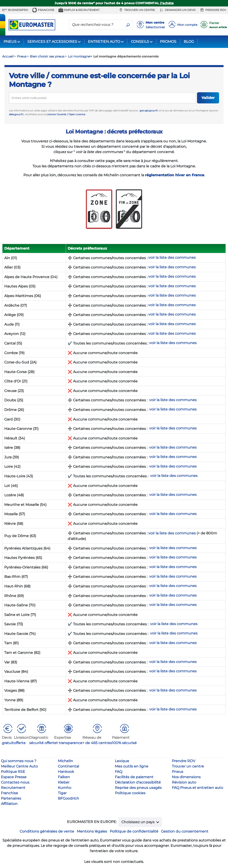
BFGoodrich (68, 798)
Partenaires (11, 798)
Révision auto (184, 782)
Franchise (43, 10)
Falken (64, 777)
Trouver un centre (137, 10)
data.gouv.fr (16, 114)
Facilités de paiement (134, 777)
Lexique (122, 761)
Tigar (62, 793)
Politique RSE (13, 772)
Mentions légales (92, 831)
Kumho (65, 788)
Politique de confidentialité (134, 831)
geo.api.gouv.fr (149, 111)
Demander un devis (177, 10)
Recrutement (13, 788)
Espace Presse (14, 777)
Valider (208, 98)
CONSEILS (140, 42)
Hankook (66, 772)
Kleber (64, 782)
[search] (102, 98)
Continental (68, 766)
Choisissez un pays (138, 822)
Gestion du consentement (185, 831)
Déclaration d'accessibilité (138, 782)
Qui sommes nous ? (19, 761)
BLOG (189, 42)
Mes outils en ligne (132, 766)
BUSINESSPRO (15, 10)
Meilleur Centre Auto (19, 766)
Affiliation (9, 804)
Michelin (65, 761)
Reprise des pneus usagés (138, 788)
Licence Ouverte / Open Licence (66, 114)
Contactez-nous (15, 782)
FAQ (119, 772)
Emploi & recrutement (79, 10)
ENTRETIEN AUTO (104, 42)
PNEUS (10, 42)
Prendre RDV (213, 10)
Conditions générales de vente (47, 831)
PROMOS (168, 42)
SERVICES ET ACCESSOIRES (52, 42)
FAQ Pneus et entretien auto (197, 788)
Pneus (178, 772)
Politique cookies (130, 793)
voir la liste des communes (172, 533)
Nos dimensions (186, 777)
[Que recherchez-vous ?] (96, 25)
